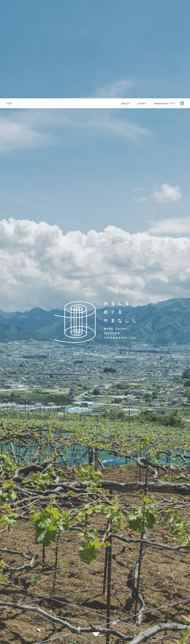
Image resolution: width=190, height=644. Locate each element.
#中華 (173, 596)
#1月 (173, 624)
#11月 (173, 635)
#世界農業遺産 (173, 610)
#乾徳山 (173, 573)
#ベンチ (173, 585)
